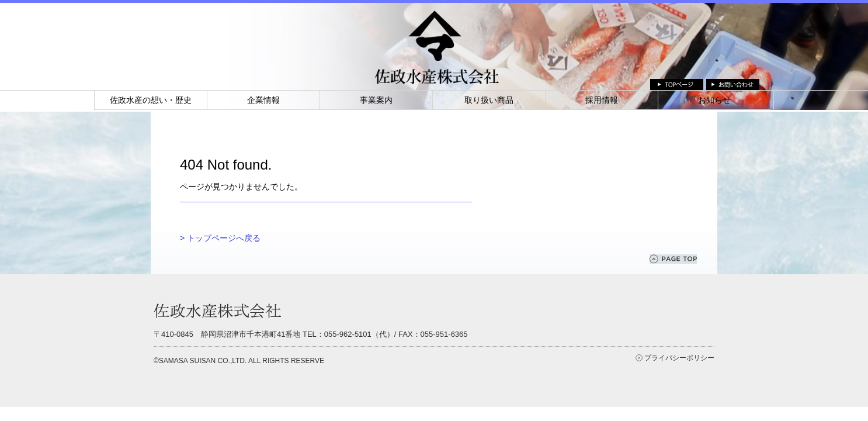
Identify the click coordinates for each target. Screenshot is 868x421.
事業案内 (376, 100)
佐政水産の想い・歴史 (151, 100)
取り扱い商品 (489, 100)
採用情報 (602, 100)
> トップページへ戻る (220, 238)
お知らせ (714, 100)
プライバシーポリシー (679, 358)
